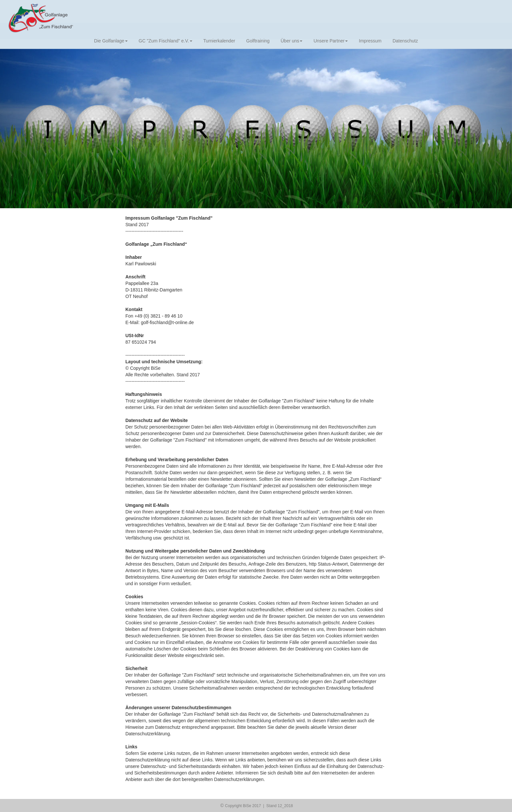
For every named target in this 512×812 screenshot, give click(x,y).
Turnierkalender (219, 41)
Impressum (370, 41)
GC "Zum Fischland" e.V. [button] (166, 41)
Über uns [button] (291, 41)
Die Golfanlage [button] (111, 41)
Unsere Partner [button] (331, 41)
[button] (38, 128)
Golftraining (258, 41)
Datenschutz (405, 41)
